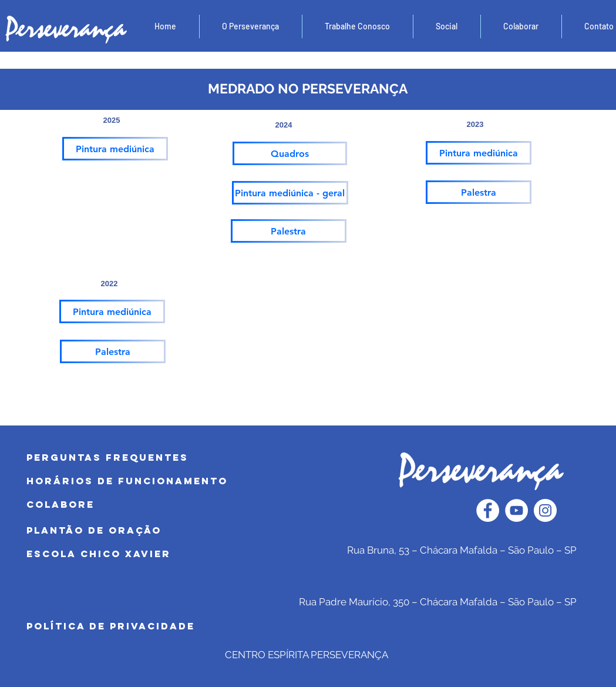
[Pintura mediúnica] (115, 149)
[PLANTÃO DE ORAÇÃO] (142, 531)
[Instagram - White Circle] (545, 510)
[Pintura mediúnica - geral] (290, 193)
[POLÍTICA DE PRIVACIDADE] (142, 626)
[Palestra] (479, 192)
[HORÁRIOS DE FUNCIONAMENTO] (142, 481)
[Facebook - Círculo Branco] (488, 510)
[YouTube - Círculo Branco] (516, 510)
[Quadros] (290, 153)
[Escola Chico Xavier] (142, 554)
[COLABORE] (142, 505)
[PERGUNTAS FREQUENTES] (144, 458)
